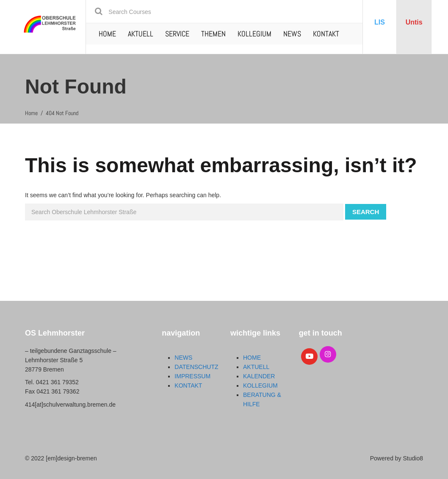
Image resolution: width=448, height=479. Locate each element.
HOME (107, 34)
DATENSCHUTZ (196, 367)
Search (366, 212)
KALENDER (259, 376)
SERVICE (177, 34)
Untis (414, 22)
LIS (380, 22)
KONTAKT (326, 34)
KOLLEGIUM (254, 34)
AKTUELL (141, 34)
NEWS (292, 34)
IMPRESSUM (192, 376)
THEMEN (213, 34)
